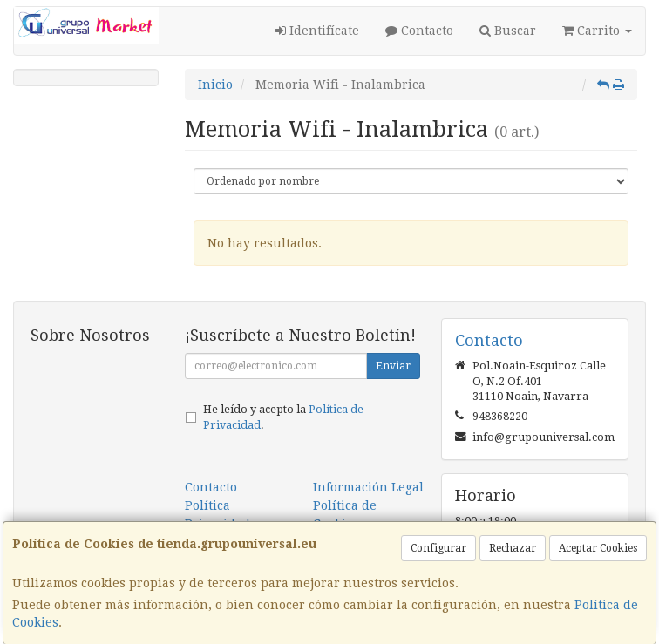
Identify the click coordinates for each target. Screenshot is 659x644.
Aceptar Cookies (598, 548)
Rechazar (513, 548)
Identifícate (317, 31)
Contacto (419, 31)
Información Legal (368, 487)
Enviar (393, 366)
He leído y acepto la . (283, 417)
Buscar (508, 31)
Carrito (597, 31)
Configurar (438, 548)
